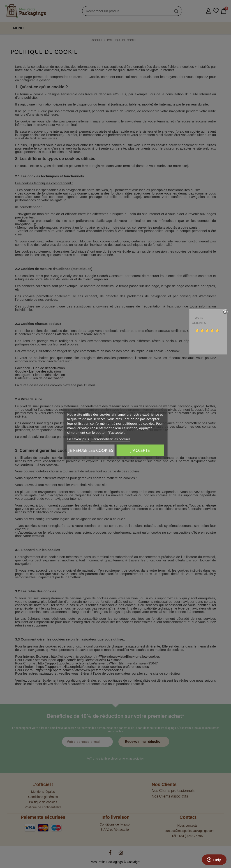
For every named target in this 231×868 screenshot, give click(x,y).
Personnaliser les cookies (111, 439)
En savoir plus (78, 439)
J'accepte (140, 450)
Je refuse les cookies (91, 450)
